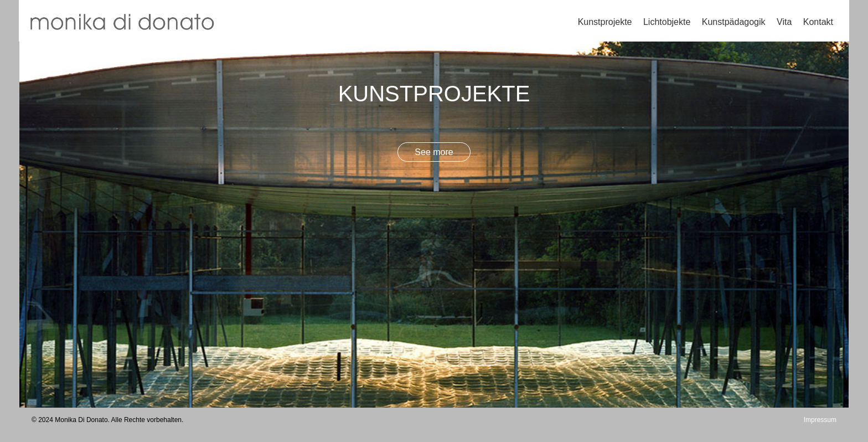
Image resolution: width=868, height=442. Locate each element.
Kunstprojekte (605, 22)
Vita (784, 22)
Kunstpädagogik (734, 22)
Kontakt (818, 22)
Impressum (820, 420)
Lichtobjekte (667, 22)
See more (434, 152)
